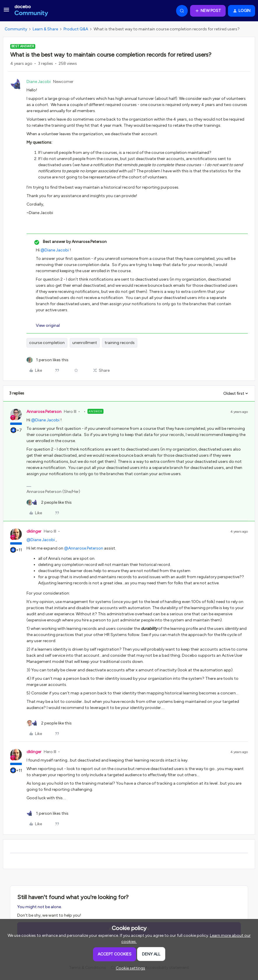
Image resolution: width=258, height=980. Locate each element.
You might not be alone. (40, 907)
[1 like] (48, 360)
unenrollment (85, 343)
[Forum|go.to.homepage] (31, 11)
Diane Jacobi (39, 82)
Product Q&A (76, 29)
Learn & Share (45, 29)
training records (120, 343)
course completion (47, 343)
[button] (6, 12)
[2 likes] (49, 502)
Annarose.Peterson (44, 412)
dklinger (34, 531)
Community (16, 29)
